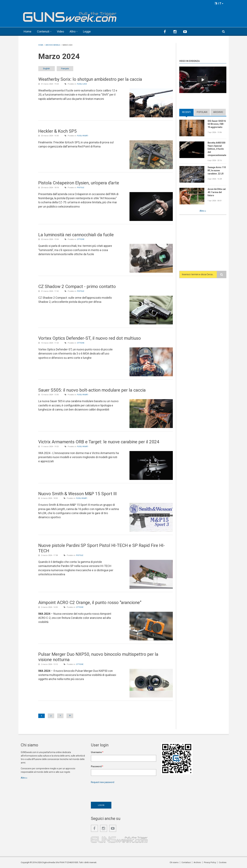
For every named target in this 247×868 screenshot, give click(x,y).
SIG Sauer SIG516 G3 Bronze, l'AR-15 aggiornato (217, 124)
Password (97, 766)
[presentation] (115, 792)
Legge (87, 31)
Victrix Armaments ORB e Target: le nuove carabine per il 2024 (99, 442)
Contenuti (43, 31)
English (46, 69)
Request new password (103, 782)
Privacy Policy (210, 862)
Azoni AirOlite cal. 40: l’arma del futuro (217, 192)
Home (27, 31)
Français (65, 69)
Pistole (81, 188)
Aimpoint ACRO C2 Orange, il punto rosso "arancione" (90, 603)
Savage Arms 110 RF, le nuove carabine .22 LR (217, 170)
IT (219, 3)
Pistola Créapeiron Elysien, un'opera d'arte (79, 183)
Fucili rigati (83, 136)
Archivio (218, 112)
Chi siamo (174, 862)
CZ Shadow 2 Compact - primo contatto (77, 286)
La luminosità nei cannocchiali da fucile (76, 235)
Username (97, 752)
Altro (73, 31)
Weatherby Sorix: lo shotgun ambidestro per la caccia (90, 79)
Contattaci (186, 862)
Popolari (202, 112)
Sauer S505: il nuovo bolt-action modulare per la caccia (92, 390)
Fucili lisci (82, 84)
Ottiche (81, 239)
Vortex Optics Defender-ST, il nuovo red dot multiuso (90, 338)
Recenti (186, 112)
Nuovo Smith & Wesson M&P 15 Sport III (78, 494)
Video (60, 31)
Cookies (223, 862)
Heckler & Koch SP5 (57, 131)
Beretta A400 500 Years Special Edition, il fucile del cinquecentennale (217, 149)
